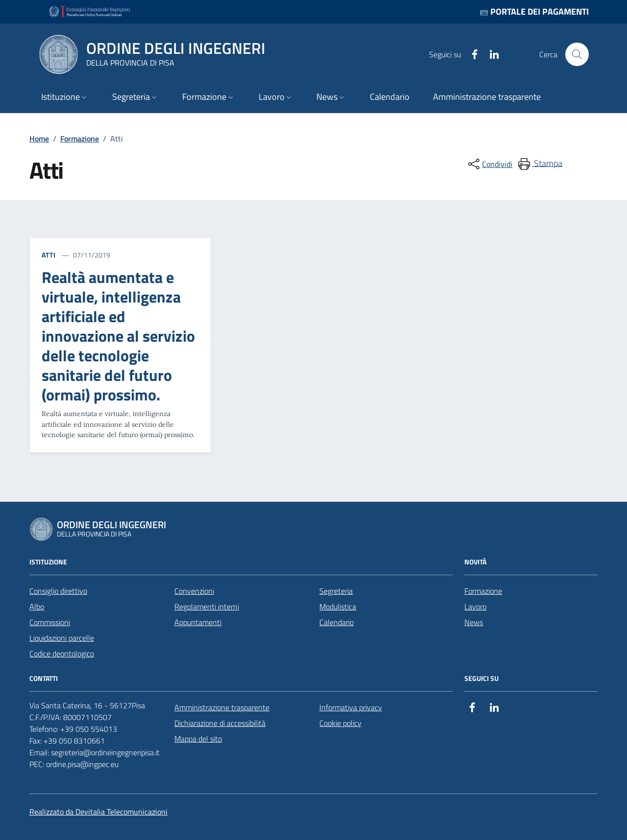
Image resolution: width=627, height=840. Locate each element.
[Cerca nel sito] (577, 54)
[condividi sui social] (489, 164)
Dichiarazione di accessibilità (220, 723)
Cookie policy (340, 723)
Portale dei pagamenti (534, 12)
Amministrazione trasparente (222, 707)
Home (39, 139)
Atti (49, 255)
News (474, 622)
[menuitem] (539, 164)
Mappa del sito (198, 739)
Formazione (80, 139)
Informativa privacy (351, 707)
